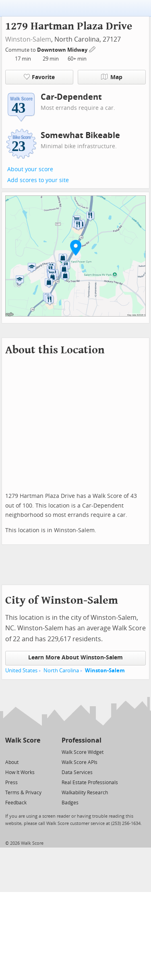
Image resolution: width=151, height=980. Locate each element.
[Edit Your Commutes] (93, 49)
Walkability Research (85, 793)
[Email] (35, 752)
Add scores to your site (38, 180)
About (12, 762)
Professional (82, 740)
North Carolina (61, 670)
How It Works (20, 772)
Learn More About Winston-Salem (75, 658)
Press (11, 783)
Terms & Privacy (23, 793)
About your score (30, 169)
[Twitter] (10, 752)
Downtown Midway (63, 50)
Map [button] (112, 77)
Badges (70, 803)
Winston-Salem (28, 39)
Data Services (77, 772)
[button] (76, 248)
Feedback (16, 803)
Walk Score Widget (83, 752)
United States (21, 670)
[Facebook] (22, 752)
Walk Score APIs (80, 762)
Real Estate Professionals (90, 783)
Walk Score (23, 740)
